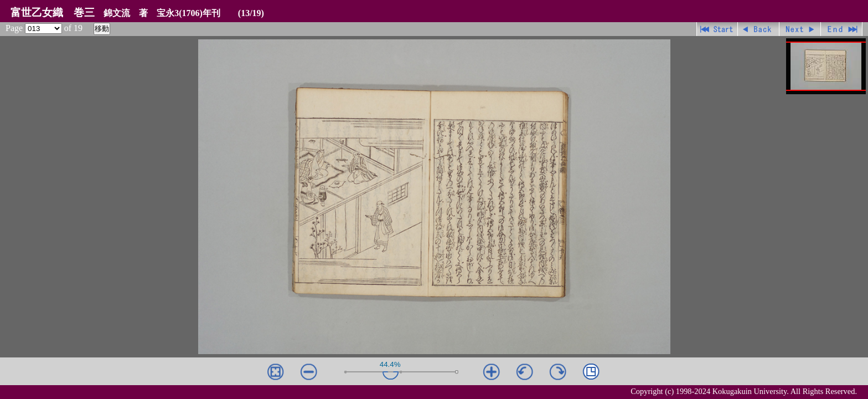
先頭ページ (717, 29)
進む (800, 29)
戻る (759, 29)
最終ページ (842, 29)
